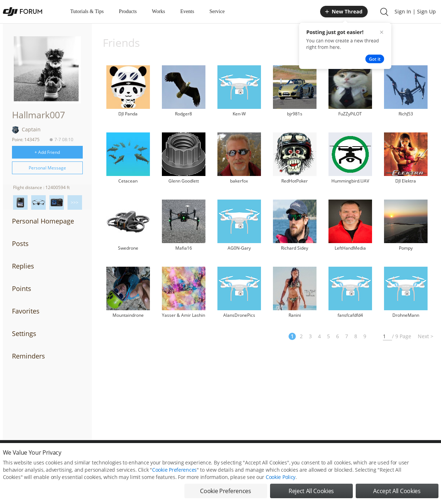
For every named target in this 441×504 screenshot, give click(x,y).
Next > (426, 336)
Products (128, 11)
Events (187, 11)
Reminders (28, 356)
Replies (23, 266)
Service (217, 11)
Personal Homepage (43, 221)
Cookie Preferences (174, 476)
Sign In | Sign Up (415, 11)
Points (22, 288)
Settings (24, 333)
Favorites (26, 311)
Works (159, 11)
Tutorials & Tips (87, 11)
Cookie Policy (281, 483)
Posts (20, 243)
